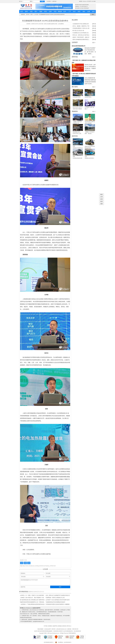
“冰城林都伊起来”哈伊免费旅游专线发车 (55, 602)
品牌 (50, 11)
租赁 (79, 11)
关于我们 (46, 626)
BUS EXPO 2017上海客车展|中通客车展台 (78, 109)
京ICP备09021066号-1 (49, 642)
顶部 (102, 204)
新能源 (60, 11)
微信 (102, 194)
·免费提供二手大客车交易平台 (81, 6)
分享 (22, 563)
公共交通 (36, 14)
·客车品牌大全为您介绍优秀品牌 (82, 8)
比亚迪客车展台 (77, 97)
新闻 (26, 11)
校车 (93, 11)
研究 (46, 11)
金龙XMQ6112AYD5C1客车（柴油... (89, 158)
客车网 (28, 14)
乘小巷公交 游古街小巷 (78, 31)
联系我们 (50, 626)
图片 (36, 11)
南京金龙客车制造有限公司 (79, 46)
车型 (55, 11)
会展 (89, 11)
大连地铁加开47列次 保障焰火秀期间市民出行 (81, 24)
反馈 (29, 563)
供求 (74, 11)
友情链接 (60, 626)
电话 (102, 201)
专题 (31, 11)
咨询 (102, 199)
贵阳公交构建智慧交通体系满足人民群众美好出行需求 (81, 40)
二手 (69, 11)
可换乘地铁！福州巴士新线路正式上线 (55, 598)
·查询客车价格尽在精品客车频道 (82, 5)
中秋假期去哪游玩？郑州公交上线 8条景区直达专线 (81, 29)
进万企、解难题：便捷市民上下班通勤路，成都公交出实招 (81, 26)
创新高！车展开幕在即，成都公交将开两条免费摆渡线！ (81, 37)
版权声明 (55, 626)
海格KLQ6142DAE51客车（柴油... (77, 158)
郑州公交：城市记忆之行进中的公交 (81, 35)
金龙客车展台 (88, 97)
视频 (41, 11)
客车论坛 (69, 626)
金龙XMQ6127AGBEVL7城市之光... (78, 148)
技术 (65, 11)
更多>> (94, 43)
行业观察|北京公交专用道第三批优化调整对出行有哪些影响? (80, 33)
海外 (84, 11)
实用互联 (64, 626)
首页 (22, 11)
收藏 (25, 563)
